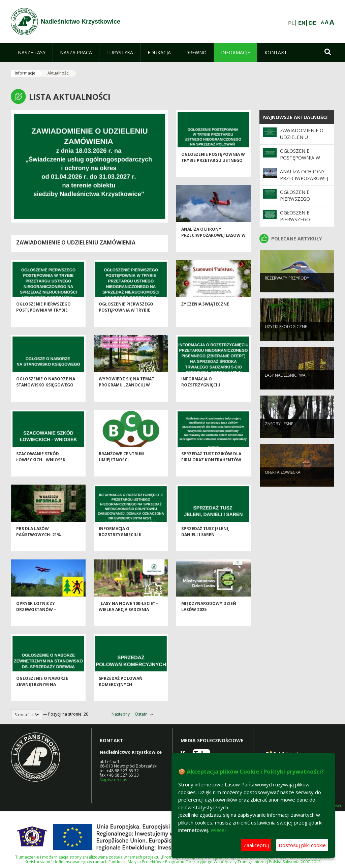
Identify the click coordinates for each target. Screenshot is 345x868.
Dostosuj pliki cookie (302, 845)
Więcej (218, 830)
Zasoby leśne (279, 434)
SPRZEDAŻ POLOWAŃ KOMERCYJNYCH (121, 693)
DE (312, 23)
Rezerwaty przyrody (287, 288)
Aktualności (58, 73)
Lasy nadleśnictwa (285, 385)
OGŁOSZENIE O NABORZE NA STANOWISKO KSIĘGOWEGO (46, 393)
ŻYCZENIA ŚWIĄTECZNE (205, 315)
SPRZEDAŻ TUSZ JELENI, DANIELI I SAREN (205, 543)
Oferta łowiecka (283, 482)
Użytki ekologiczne (286, 337)
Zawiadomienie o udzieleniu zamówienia (76, 242)
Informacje (25, 73)
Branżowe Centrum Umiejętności (121, 468)
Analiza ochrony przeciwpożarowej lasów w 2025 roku (213, 247)
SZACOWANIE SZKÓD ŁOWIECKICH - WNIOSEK (41, 468)
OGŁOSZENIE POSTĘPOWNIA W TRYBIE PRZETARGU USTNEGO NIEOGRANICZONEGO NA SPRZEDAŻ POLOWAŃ (213, 175)
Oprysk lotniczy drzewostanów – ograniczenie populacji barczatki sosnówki (43, 624)
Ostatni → (144, 714)
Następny (121, 714)
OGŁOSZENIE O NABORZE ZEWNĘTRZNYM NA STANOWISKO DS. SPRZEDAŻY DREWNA (46, 699)
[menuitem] (32, 53)
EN (302, 23)
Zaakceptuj (256, 845)
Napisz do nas (113, 780)
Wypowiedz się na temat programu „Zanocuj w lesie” (127, 396)
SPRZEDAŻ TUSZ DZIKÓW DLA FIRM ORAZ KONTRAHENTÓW (211, 468)
